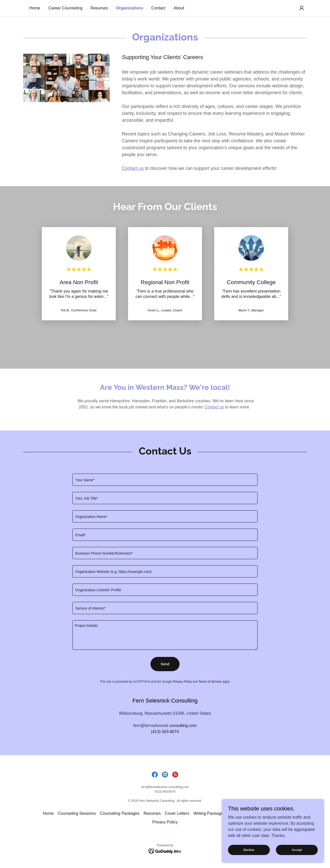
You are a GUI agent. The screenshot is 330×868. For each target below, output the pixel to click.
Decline (249, 850)
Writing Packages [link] (209, 813)
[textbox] (165, 480)
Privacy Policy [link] (182, 682)
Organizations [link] (130, 8)
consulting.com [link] (183, 726)
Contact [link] (158, 8)
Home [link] (35, 8)
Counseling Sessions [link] (77, 813)
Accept (297, 850)
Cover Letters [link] (177, 813)
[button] (302, 8)
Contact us (214, 407)
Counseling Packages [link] (120, 813)
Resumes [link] (99, 8)
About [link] (179, 8)
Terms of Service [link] (210, 682)
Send (165, 664)
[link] (155, 775)
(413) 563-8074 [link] (165, 732)
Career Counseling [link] (65, 8)
